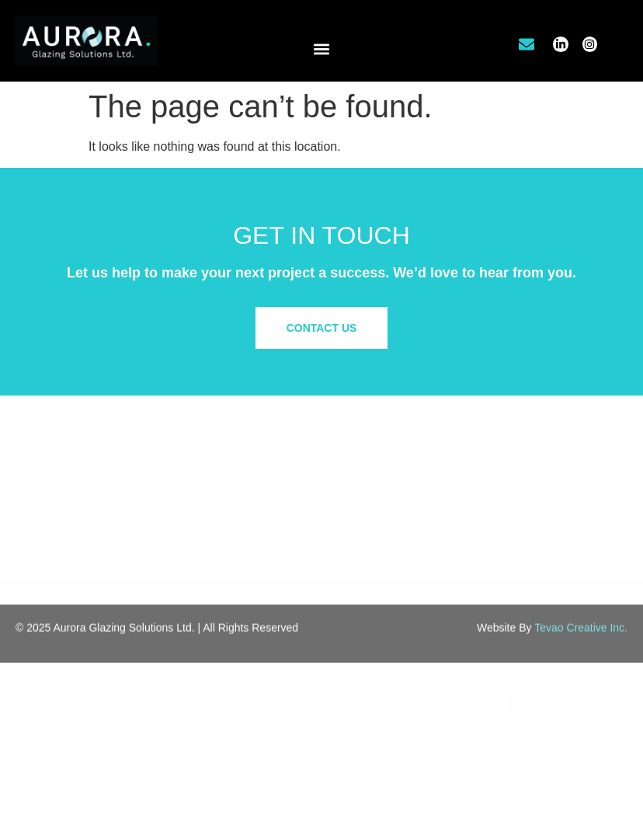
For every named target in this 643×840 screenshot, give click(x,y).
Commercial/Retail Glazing (394, 594)
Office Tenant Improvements (397, 611)
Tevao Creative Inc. (581, 639)
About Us (513, 594)
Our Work (513, 611)
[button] (322, 49)
